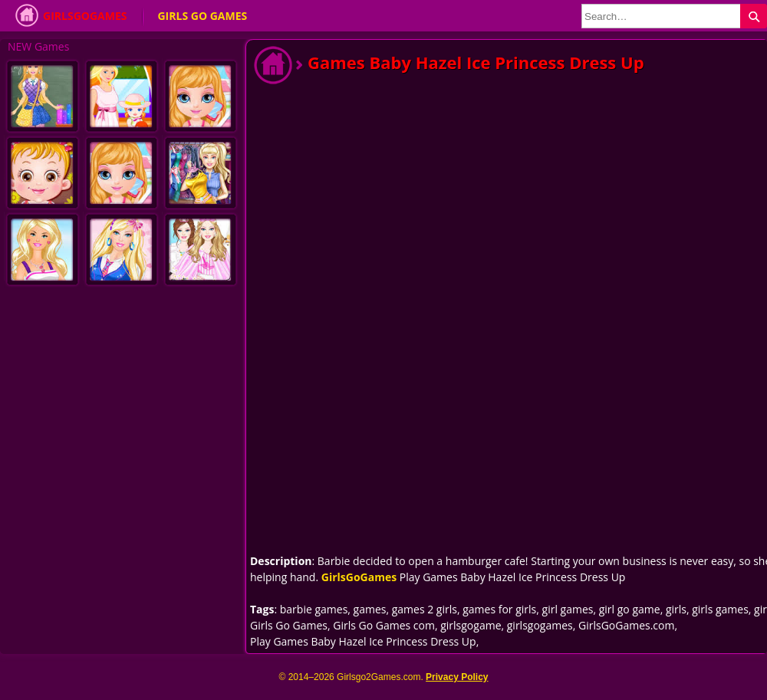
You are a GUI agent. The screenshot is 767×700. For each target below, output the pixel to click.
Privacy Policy (457, 677)
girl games (568, 609)
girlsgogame (471, 625)
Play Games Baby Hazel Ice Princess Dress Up (363, 641)
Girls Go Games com (384, 625)
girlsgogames (540, 625)
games (370, 609)
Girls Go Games (202, 16)
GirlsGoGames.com (626, 625)
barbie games (314, 609)
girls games (720, 609)
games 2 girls (425, 609)
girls (676, 609)
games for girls (499, 609)
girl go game (630, 609)
